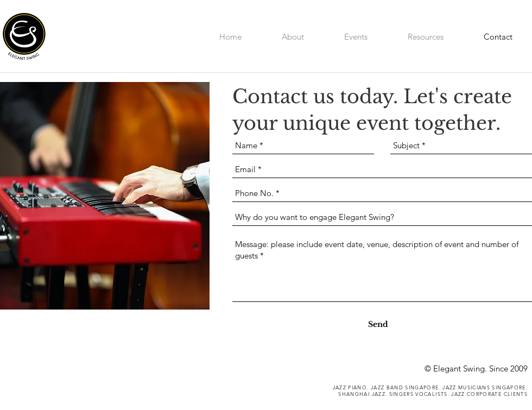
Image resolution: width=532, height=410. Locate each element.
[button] (426, 36)
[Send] (378, 324)
